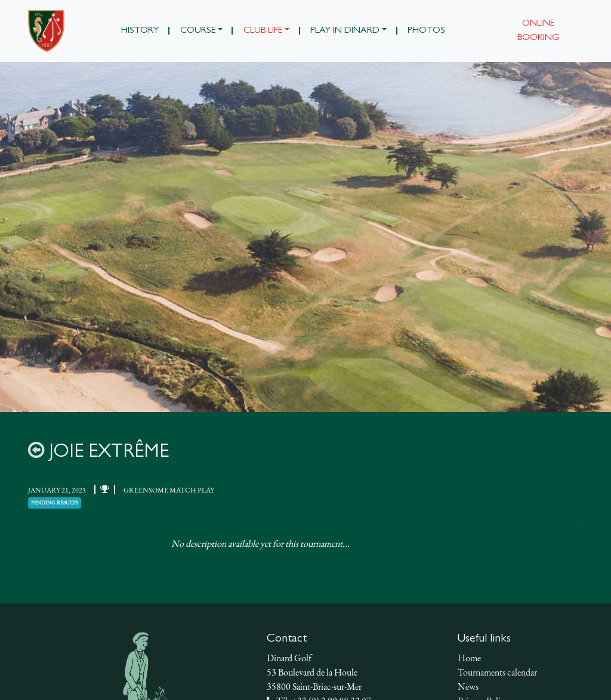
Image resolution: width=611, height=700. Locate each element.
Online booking (538, 31)
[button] (201, 31)
